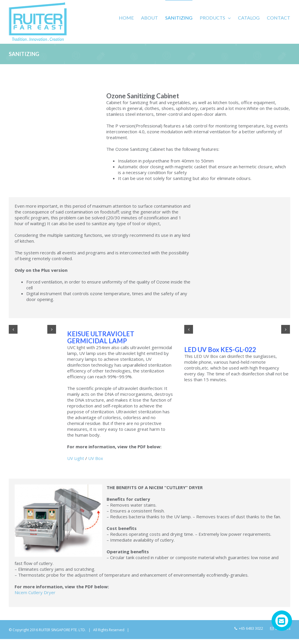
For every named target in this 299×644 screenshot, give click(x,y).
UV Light (76, 467)
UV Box (96, 467)
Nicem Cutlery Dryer (35, 601)
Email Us (280, 637)
